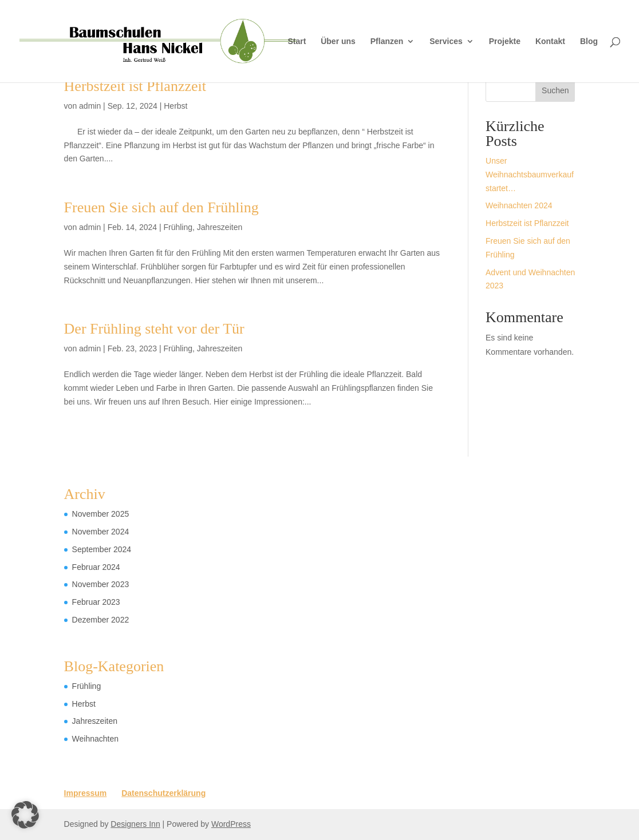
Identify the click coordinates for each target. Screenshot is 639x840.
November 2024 (101, 532)
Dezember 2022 (101, 620)
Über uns (338, 41)
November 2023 (101, 584)
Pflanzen (387, 41)
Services (446, 41)
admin (90, 106)
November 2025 (101, 514)
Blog (589, 41)
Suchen (555, 90)
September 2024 (102, 549)
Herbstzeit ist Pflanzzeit (135, 86)
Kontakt (550, 41)
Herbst (175, 106)
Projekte (505, 41)
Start (297, 41)
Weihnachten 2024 (519, 205)
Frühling (178, 227)
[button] (25, 815)
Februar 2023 (96, 602)
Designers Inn (135, 824)
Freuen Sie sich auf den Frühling (161, 207)
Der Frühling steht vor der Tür (154, 329)
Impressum (86, 793)
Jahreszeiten (220, 227)
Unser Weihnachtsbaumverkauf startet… (530, 175)
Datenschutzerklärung (163, 793)
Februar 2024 (96, 567)
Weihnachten (95, 739)
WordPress (231, 824)
